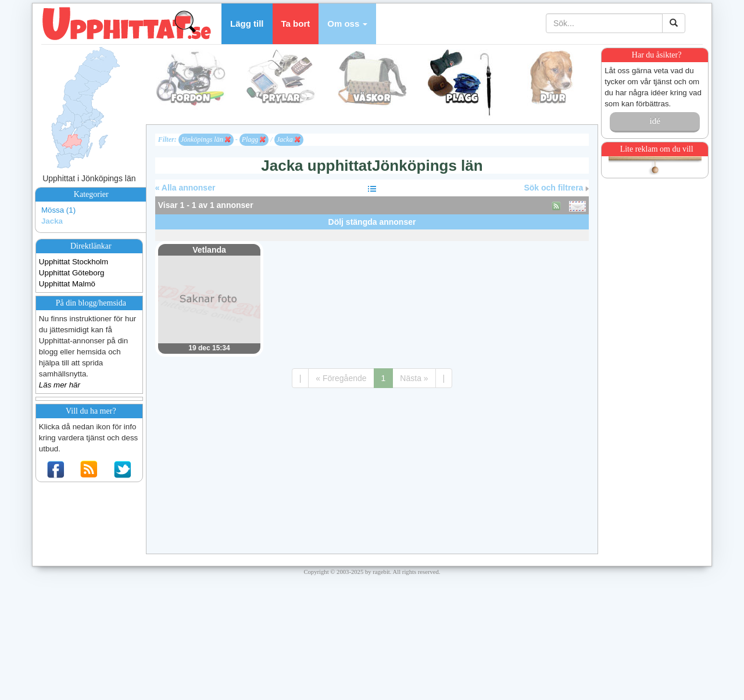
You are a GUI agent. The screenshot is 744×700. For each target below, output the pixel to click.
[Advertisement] (372, 234)
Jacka (52, 221)
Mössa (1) (58, 210)
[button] (347, 24)
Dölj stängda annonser (372, 222)
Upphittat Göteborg (72, 273)
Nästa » (414, 378)
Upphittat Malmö (67, 284)
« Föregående (341, 378)
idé (654, 121)
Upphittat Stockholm (74, 262)
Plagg (254, 139)
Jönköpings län (206, 139)
